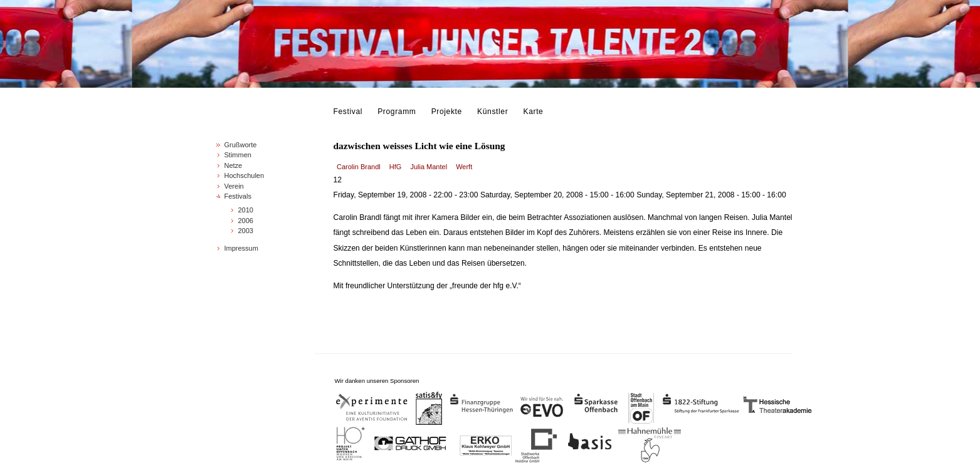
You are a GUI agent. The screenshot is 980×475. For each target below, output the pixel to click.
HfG (396, 167)
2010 (246, 210)
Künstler (493, 112)
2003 (246, 231)
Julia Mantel (429, 167)
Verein (234, 186)
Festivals (238, 196)
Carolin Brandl (359, 167)
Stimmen (238, 155)
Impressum (241, 248)
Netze (234, 165)
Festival (348, 112)
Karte (534, 112)
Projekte (447, 112)
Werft (464, 167)
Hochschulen (245, 175)
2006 (246, 221)
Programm (397, 112)
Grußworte (241, 145)
